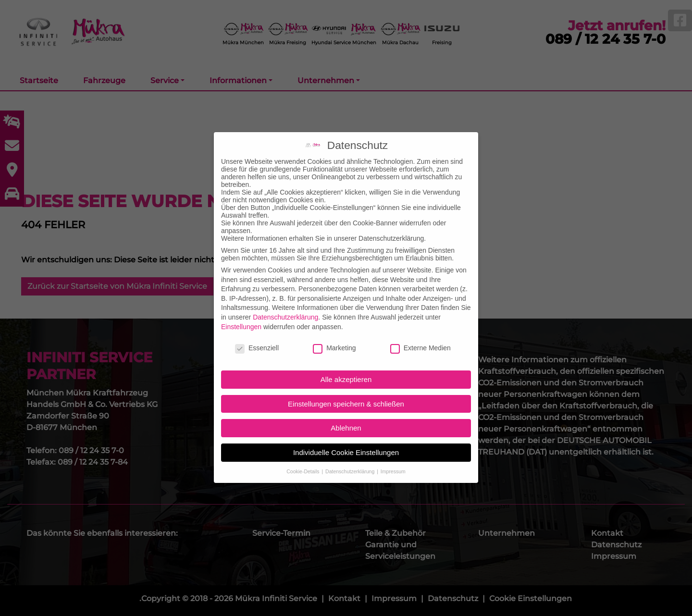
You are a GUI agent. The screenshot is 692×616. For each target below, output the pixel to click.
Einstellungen (241, 308)
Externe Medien (420, 330)
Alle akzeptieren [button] (346, 362)
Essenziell (257, 330)
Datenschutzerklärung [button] (351, 454)
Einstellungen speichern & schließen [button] (346, 386)
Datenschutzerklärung (285, 299)
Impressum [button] (393, 454)
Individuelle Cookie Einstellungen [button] (346, 435)
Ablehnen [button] (346, 410)
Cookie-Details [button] (303, 454)
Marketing (334, 330)
